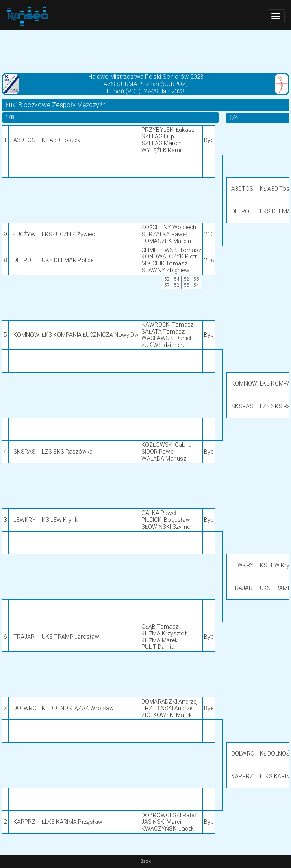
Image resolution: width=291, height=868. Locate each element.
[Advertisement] (145, 51)
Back (145, 861)
